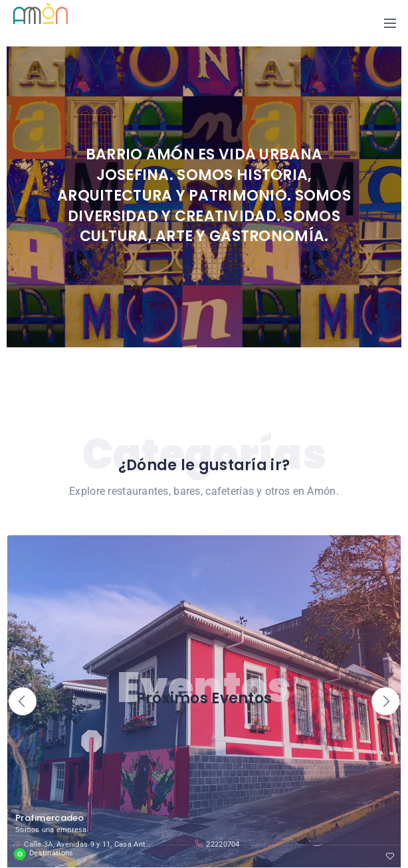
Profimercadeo (50, 818)
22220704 (217, 844)
